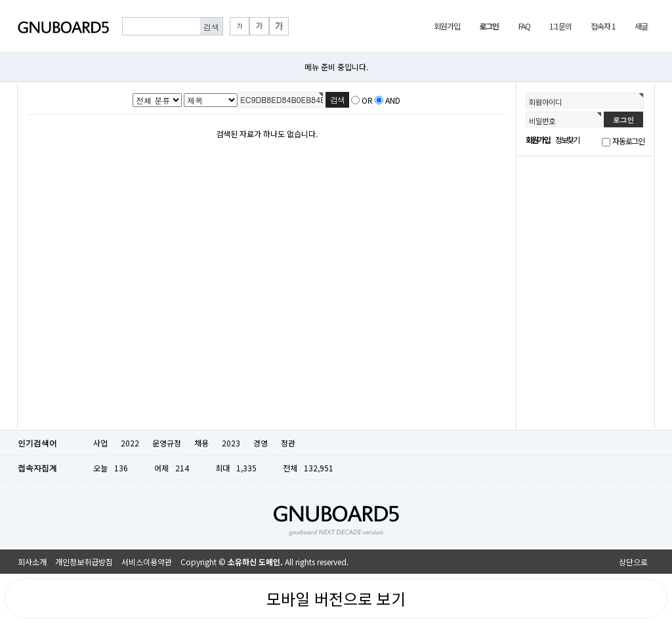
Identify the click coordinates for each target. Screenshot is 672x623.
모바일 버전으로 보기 (336, 598)
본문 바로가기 (0, 0)
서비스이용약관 (147, 562)
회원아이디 (545, 102)
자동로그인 (628, 141)
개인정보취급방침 (84, 562)
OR (367, 100)
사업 (100, 443)
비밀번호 (542, 121)
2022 (130, 443)
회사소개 (32, 562)
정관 (288, 443)
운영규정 (167, 443)
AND (393, 100)
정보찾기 (567, 140)
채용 (201, 443)
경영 (261, 443)
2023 (231, 443)
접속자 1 (603, 26)
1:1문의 (560, 26)
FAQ (524, 26)
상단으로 (633, 562)
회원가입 (447, 26)
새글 (641, 26)
